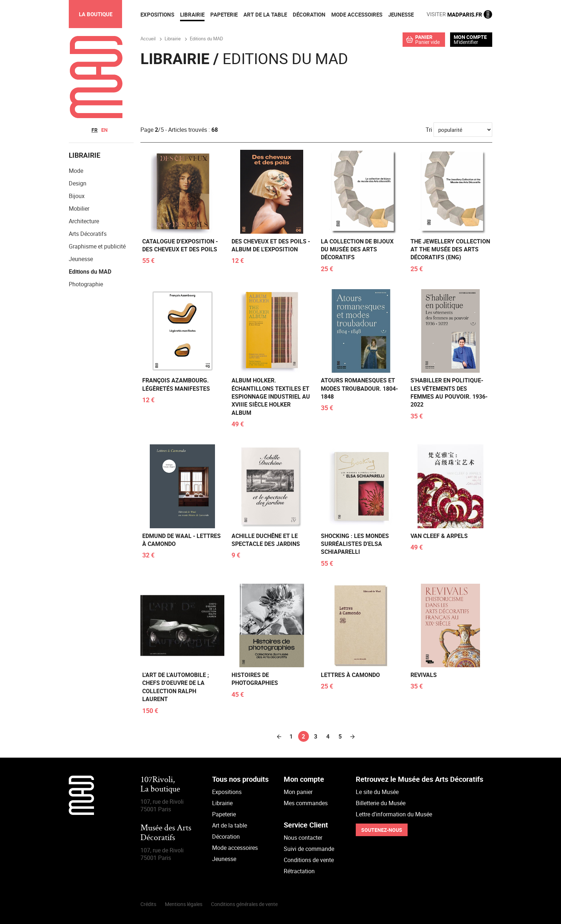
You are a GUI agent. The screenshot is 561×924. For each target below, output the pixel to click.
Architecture (84, 221)
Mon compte (470, 37)
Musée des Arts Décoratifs (166, 833)
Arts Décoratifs (88, 234)
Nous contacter (303, 838)
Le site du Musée (377, 792)
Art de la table (230, 825)
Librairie (222, 803)
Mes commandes (306, 803)
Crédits (148, 904)
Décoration (226, 836)
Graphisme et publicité (97, 247)
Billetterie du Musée (381, 803)
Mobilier (79, 209)
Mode (76, 171)
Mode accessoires (235, 848)
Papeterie (224, 814)
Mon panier (298, 792)
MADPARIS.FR (459, 14)
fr (95, 130)
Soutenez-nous (382, 830)
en (104, 130)
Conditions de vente (309, 860)
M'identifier (466, 42)
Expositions (227, 792)
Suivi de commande (309, 849)
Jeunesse (81, 259)
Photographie (86, 284)
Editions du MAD (90, 272)
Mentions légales (184, 904)
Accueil (148, 39)
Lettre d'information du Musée (394, 814)
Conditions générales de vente (244, 904)
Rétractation (299, 871)
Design (78, 184)
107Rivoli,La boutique (160, 785)
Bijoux (77, 196)
